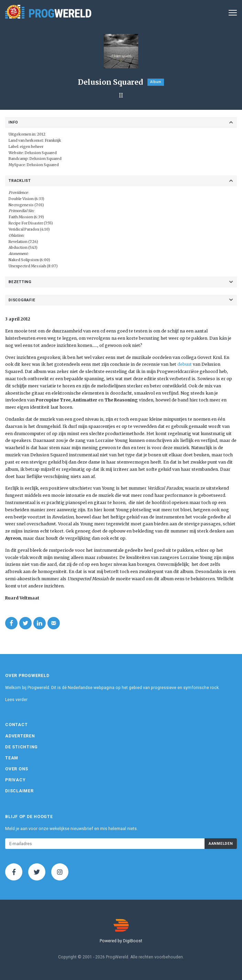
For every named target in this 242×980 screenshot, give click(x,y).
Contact (16, 725)
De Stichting (21, 747)
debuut (185, 364)
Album (156, 82)
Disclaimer (19, 791)
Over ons (17, 769)
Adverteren (20, 736)
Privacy (15, 780)
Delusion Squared (41, 153)
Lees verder (16, 700)
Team (12, 758)
